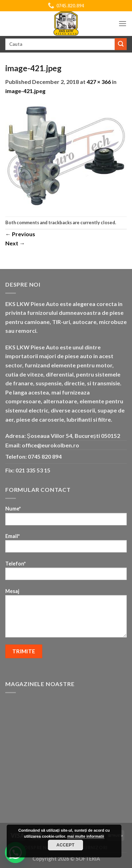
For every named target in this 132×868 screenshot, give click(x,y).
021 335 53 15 (33, 470)
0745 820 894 (45, 456)
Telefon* (66, 573)
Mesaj (66, 615)
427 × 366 (99, 82)
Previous (20, 234)
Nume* (66, 518)
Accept (65, 845)
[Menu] (122, 23)
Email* (66, 545)
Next (15, 243)
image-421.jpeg (25, 91)
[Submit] (121, 44)
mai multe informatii (86, 836)
